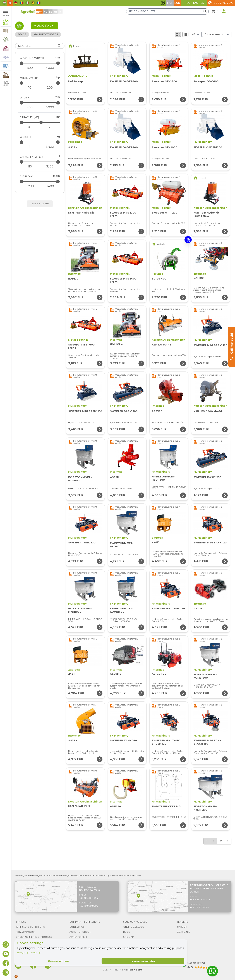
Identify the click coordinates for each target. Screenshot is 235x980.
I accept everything (143, 961)
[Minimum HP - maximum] (40, 83)
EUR (177, 3)
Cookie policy (35, 953)
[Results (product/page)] (196, 34)
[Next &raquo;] (228, 841)
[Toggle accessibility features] (163, 3)
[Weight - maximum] (40, 142)
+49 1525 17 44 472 (200, 900)
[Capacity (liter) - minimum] (30, 167)
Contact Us (195, 3)
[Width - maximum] (40, 103)
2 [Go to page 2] (221, 841)
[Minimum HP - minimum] (30, 88)
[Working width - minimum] (30, 68)
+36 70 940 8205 (89, 906)
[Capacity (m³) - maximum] (40, 122)
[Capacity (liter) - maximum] (40, 162)
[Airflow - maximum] (40, 182)
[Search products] (167, 11)
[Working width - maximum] (40, 63)
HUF (170, 3)
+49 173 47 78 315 (199, 907)
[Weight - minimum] (30, 147)
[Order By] (217, 34)
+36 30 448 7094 (89, 898)
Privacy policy (23, 953)
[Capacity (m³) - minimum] (30, 127)
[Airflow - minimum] (30, 186)
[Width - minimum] (30, 107)
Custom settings (59, 961)
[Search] (40, 46)
